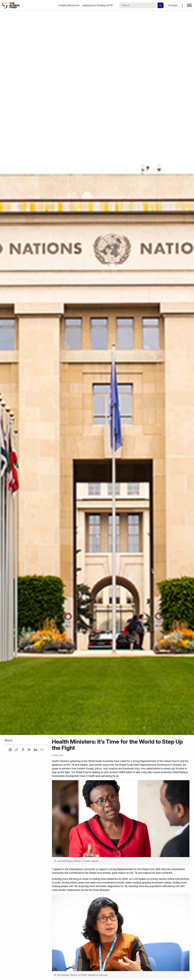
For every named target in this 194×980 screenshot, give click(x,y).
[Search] (161, 5)
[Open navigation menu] (189, 5)
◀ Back (8, 740)
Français (173, 5)
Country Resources (69, 5)
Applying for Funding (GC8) (98, 5)
